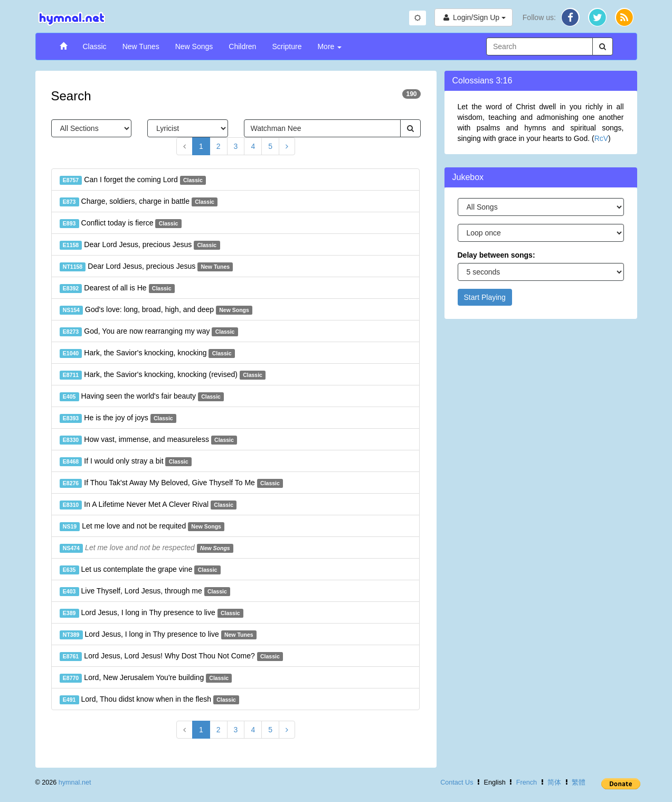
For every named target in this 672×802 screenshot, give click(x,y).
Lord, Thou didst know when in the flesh (150, 700)
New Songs (194, 46)
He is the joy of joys (118, 418)
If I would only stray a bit (126, 461)
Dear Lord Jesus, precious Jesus (140, 245)
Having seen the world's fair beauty (142, 397)
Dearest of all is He (117, 288)
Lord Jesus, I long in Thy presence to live (152, 613)
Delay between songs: (496, 255)
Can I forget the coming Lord (133, 180)
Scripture (287, 46)
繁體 (579, 782)
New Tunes (141, 46)
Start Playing (485, 297)
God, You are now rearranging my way (149, 332)
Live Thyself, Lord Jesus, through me (145, 591)
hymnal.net (75, 782)
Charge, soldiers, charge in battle (139, 202)
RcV (601, 138)
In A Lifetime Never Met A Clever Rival (148, 505)
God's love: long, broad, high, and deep (156, 310)
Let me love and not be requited (142, 526)
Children (242, 46)
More (329, 46)
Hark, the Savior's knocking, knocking (147, 353)
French (527, 782)
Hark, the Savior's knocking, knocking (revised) (163, 375)
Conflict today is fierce (121, 223)
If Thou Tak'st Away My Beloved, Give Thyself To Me (172, 483)
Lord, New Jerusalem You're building (146, 678)
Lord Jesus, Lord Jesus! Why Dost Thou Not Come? (172, 656)
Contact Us (457, 782)
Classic (95, 46)
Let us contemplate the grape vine (140, 570)
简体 (554, 782)
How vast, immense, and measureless (149, 440)
